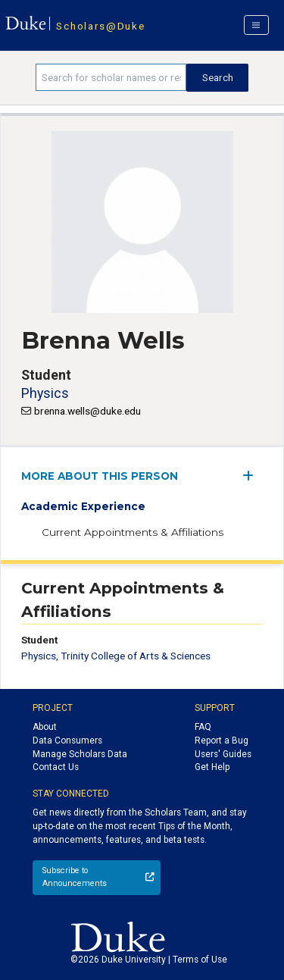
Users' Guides (223, 754)
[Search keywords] (111, 77)
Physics (45, 393)
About (45, 727)
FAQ (203, 727)
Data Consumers (67, 740)
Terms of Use (200, 960)
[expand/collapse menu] (253, 476)
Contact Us (56, 767)
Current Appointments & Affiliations (133, 532)
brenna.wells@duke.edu (87, 411)
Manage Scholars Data (80, 754)
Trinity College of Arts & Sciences (136, 656)
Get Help (212, 767)
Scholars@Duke (100, 26)
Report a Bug (222, 740)
